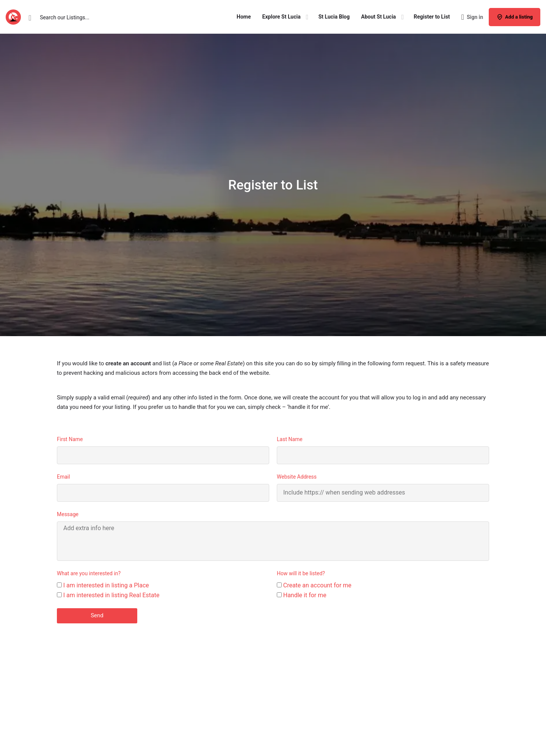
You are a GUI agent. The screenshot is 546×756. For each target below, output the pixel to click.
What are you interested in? (89, 573)
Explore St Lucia (282, 17)
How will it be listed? (301, 573)
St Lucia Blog (334, 17)
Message (68, 514)
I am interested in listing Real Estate (111, 595)
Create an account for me (317, 585)
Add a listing (515, 17)
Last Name (290, 439)
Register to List (432, 17)
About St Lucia (378, 17)
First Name (70, 439)
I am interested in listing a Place (106, 585)
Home (244, 17)
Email (64, 477)
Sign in (475, 17)
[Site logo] (14, 16)
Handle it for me (305, 595)
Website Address (297, 477)
